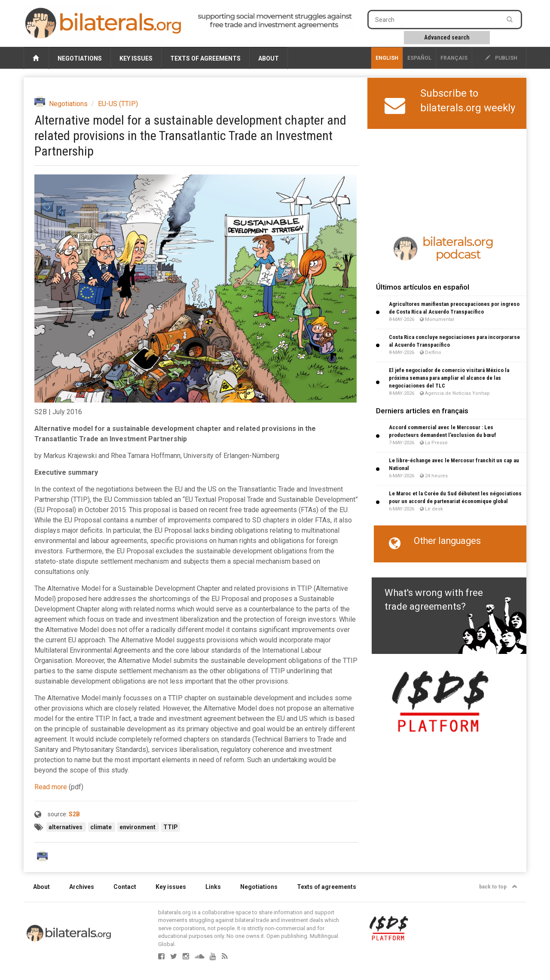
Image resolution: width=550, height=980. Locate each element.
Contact (125, 887)
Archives (82, 887)
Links (213, 887)
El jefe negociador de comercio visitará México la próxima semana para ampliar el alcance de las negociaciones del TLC (449, 378)
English (387, 58)
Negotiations (80, 58)
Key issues (136, 58)
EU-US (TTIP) (118, 104)
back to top (498, 887)
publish (501, 58)
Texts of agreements (205, 58)
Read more (51, 787)
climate (102, 827)
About (269, 58)
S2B (74, 814)
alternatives (66, 827)
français (454, 58)
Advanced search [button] (447, 37)
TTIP (171, 827)
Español (419, 58)
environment (138, 827)
